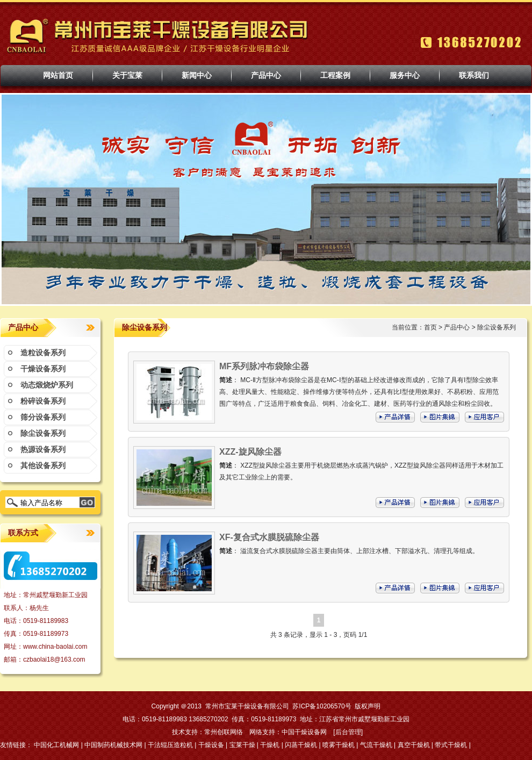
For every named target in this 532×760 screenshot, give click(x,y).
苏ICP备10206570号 (322, 706)
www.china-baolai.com (55, 647)
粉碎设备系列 (43, 401)
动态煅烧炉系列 (47, 385)
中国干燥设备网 (304, 732)
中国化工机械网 (56, 745)
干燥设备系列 (43, 369)
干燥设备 (211, 745)
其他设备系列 (43, 465)
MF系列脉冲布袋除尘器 (264, 366)
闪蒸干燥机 (301, 745)
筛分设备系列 (43, 417)
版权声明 (368, 706)
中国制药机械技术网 (113, 745)
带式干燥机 (451, 745)
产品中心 (457, 327)
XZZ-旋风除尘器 (250, 452)
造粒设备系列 (43, 353)
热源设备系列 (43, 449)
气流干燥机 (376, 745)
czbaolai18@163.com (54, 659)
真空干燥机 (414, 745)
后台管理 (348, 732)
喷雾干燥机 (339, 745)
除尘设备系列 (43, 433)
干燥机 (270, 745)
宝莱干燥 (242, 745)
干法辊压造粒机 (170, 745)
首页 (430, 327)
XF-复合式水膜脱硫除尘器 (269, 537)
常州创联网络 (224, 732)
